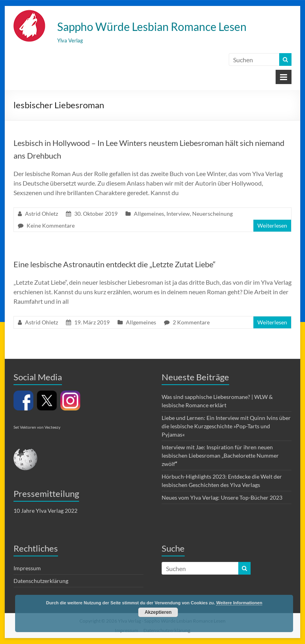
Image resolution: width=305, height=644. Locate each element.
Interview (178, 214)
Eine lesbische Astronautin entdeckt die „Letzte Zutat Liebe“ (115, 264)
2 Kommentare (191, 322)
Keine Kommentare (51, 225)
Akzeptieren (158, 612)
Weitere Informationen (239, 603)
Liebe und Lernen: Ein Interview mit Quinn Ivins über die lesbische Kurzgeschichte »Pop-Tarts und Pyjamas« (226, 426)
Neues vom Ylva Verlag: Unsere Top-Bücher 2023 (222, 497)
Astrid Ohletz (42, 214)
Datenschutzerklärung (41, 581)
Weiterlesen (272, 225)
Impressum (27, 568)
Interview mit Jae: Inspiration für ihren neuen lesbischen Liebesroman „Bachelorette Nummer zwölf (220, 455)
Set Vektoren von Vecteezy (37, 427)
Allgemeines (149, 214)
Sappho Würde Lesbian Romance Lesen (152, 27)
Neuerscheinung (212, 214)
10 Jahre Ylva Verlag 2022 (45, 511)
